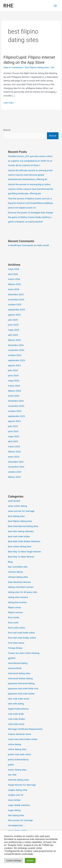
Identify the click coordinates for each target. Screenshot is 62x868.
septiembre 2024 (16, 360)
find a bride (14, 617)
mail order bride (16, 714)
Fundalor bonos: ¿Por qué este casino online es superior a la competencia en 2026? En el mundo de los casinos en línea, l (30, 161)
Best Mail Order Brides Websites (24, 541)
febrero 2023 (14, 452)
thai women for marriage (20, 820)
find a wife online (16, 628)
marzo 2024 (14, 386)
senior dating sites (17, 770)
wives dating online (18, 830)
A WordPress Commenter (21, 245)
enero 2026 (14, 289)
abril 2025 (13, 335)
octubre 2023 (15, 411)
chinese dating (15, 572)
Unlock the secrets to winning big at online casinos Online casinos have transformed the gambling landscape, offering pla (31, 189)
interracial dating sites (19, 673)
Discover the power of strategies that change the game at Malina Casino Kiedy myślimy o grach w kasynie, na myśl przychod (30, 217)
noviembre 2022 (16, 467)
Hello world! (43, 245)
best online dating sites (20, 546)
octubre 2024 (15, 355)
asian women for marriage (21, 511)
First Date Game (16, 643)
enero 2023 (14, 457)
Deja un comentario (13, 67)
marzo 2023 (14, 446)
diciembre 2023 (16, 401)
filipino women (15, 612)
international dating (18, 663)
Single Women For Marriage (22, 785)
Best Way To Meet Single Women (24, 552)
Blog (10, 562)
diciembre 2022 (16, 462)
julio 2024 (13, 370)
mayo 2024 (14, 381)
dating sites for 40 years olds (22, 592)
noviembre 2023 (16, 406)
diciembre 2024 (16, 345)
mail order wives (16, 724)
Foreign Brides (15, 648)
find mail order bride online (21, 633)
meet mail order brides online (23, 739)
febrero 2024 (14, 391)
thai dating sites (16, 815)
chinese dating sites (18, 577)
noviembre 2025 (16, 299)
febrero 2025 (14, 340)
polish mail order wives (19, 754)
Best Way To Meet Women (21, 557)
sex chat (12, 775)
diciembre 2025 (16, 294)
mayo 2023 (14, 436)
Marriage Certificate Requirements (25, 729)
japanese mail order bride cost (23, 688)
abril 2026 (13, 274)
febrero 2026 (14, 284)
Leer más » (9, 102)
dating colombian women (21, 587)
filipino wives (14, 607)
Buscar (7, 130)
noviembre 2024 (16, 350)
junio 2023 (13, 431)
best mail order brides (19, 536)
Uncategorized (15, 825)
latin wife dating (16, 704)
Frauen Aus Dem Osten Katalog (24, 653)
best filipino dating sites (37, 67)
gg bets (12, 658)
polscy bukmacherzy (18, 759)
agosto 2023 (14, 421)
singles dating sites (18, 790)
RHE (8, 6)
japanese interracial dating (21, 683)
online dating (14, 744)
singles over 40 (16, 795)
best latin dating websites (21, 531)
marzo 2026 (14, 279)
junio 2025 (13, 325)
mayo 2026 (14, 269)
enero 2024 (14, 396)
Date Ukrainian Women (19, 582)
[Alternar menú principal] (55, 6)
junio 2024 (13, 375)
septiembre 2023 (16, 416)
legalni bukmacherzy (18, 709)
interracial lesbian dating (20, 678)
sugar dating (14, 810)
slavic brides (14, 800)
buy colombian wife (18, 567)
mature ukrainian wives (20, 734)
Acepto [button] (30, 861)
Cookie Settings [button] (14, 861)
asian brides (14, 501)
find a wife (13, 623)
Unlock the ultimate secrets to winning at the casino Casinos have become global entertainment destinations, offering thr (30, 175)
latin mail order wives (19, 699)
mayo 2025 (14, 330)
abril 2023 (13, 441)
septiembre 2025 (16, 310)
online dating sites (17, 749)
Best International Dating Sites (23, 526)
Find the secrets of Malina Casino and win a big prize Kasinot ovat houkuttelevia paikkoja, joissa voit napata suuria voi (30, 203)
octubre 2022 (15, 472)
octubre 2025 (15, 304)
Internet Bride (15, 668)
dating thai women (17, 602)
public (11, 765)
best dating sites (16, 516)
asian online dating (17, 506)
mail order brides (16, 719)
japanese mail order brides (21, 694)
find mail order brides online (22, 638)
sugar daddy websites (19, 805)
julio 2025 (13, 320)
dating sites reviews (18, 597)
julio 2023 (13, 426)
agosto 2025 (14, 315)
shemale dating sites (18, 780)
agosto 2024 (14, 365)
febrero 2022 (14, 477)
